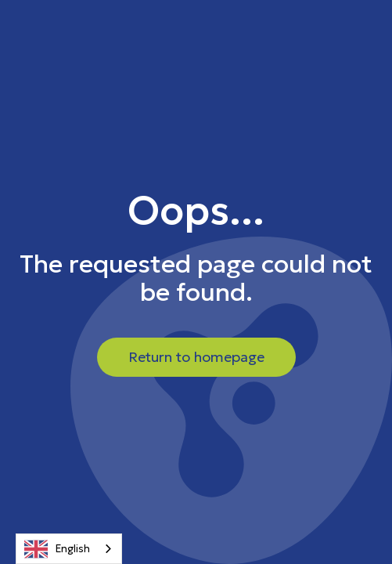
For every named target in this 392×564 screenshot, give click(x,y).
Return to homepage (196, 357)
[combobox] (69, 549)
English (57, 549)
